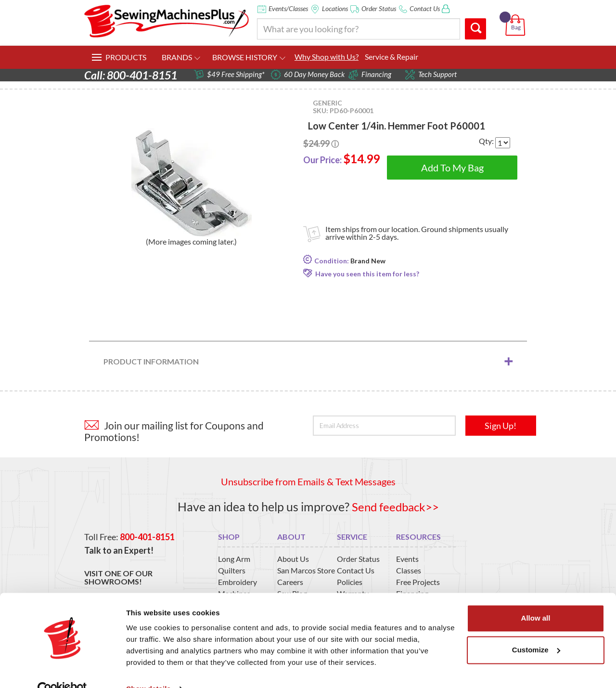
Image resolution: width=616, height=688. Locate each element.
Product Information (151, 361)
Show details (148, 669)
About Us (293, 559)
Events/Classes (288, 8)
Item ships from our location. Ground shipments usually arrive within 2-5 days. (417, 233)
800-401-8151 (147, 536)
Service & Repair (391, 57)
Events (407, 559)
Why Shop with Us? (327, 57)
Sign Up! (500, 426)
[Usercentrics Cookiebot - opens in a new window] (62, 669)
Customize (536, 630)
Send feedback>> (395, 506)
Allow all (536, 598)
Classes (409, 570)
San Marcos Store (306, 570)
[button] (517, 14)
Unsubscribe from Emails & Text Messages (308, 481)
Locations (335, 8)
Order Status (379, 8)
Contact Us (425, 8)
